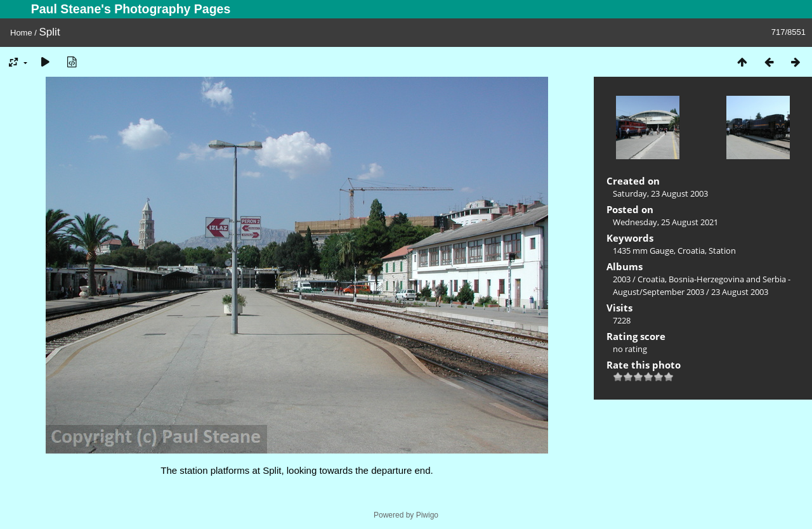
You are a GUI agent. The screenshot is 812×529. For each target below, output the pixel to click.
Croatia (691, 251)
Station (722, 251)
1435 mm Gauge (643, 251)
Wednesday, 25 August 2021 (665, 222)
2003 (622, 279)
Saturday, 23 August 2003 (660, 193)
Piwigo (427, 515)
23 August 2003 (740, 292)
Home (21, 33)
